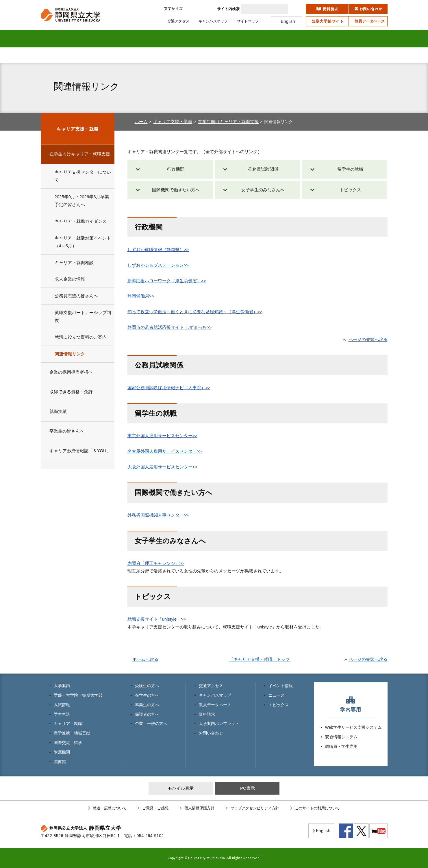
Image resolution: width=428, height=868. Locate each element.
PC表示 (248, 788)
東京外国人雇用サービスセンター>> (162, 436)
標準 (192, 9)
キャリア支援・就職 (173, 122)
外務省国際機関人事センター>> (158, 515)
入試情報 (137, 39)
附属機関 (330, 39)
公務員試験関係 (263, 169)
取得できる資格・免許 (71, 392)
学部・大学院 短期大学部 (99, 39)
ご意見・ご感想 (155, 808)
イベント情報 (281, 686)
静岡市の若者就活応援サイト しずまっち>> (170, 327)
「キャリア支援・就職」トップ (260, 659)
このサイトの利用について (317, 808)
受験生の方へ (70, 55)
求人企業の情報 (70, 279)
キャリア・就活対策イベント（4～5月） (83, 242)
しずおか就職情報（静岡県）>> (158, 250)
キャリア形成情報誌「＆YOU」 (80, 451)
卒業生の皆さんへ (67, 431)
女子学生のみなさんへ (263, 190)
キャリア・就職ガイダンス (81, 221)
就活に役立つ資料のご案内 (81, 337)
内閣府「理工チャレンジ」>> (156, 563)
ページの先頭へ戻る (368, 339)
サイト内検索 (228, 9)
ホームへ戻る (145, 659)
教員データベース (215, 705)
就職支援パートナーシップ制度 (83, 316)
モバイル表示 (181, 788)
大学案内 (60, 39)
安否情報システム (341, 737)
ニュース (277, 695)
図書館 (368, 39)
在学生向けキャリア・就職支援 (228, 122)
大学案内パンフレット (219, 724)
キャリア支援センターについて (83, 176)
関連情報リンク (70, 354)
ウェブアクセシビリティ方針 (255, 808)
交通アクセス (211, 686)
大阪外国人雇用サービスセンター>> (162, 467)
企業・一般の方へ (301, 55)
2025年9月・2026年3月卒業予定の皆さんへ (82, 201)
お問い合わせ (211, 733)
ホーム (141, 122)
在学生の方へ (127, 55)
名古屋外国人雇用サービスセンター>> (165, 451)
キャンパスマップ (215, 695)
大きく (206, 9)
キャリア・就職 (214, 39)
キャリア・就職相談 (74, 263)
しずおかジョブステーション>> (158, 265)
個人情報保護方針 (199, 808)
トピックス (350, 190)
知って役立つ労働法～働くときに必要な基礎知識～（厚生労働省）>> (195, 312)
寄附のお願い (353, 55)
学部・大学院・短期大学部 (78, 695)
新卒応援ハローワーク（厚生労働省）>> (167, 281)
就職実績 (58, 411)
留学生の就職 (350, 169)
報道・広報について (110, 808)
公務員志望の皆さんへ (76, 296)
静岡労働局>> (141, 296)
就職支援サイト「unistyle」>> (157, 619)
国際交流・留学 (291, 39)
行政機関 (176, 169)
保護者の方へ (243, 55)
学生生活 (176, 39)
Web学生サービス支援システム (354, 727)
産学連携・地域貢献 (253, 39)
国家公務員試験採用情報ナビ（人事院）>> (169, 388)
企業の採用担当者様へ (71, 372)
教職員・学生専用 (341, 746)
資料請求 (207, 714)
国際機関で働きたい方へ (176, 190)
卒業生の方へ (185, 55)
